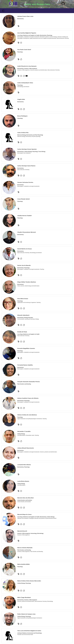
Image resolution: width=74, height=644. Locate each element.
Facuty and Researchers (37, 4)
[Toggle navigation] (3, 11)
